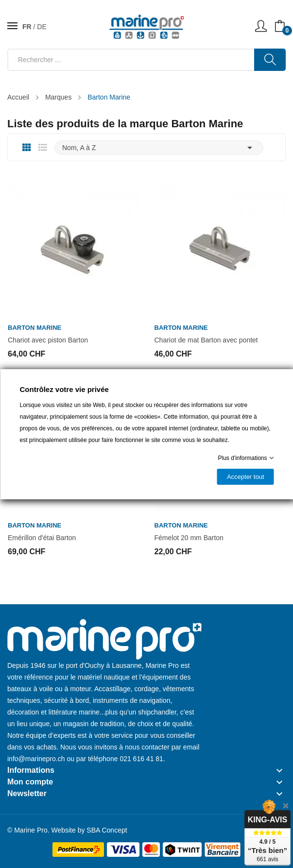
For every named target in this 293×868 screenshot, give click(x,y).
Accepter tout (245, 477)
